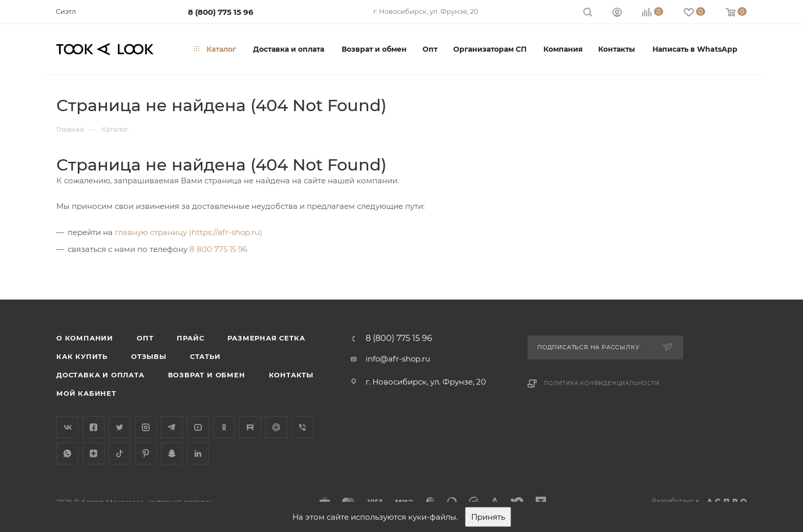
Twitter (120, 427)
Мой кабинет (86, 393)
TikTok (120, 453)
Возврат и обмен (207, 375)
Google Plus (276, 427)
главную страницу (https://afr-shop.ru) (188, 232)
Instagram (146, 427)
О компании (85, 338)
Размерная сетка (266, 338)
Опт (145, 338)
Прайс (190, 338)
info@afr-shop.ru (398, 359)
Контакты (291, 375)
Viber (302, 427)
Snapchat (172, 453)
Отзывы (149, 356)
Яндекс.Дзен (93, 453)
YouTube (198, 427)
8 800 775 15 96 (218, 249)
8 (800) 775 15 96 (221, 12)
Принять (488, 517)
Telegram (172, 427)
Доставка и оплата (100, 375)
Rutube (250, 427)
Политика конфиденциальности (602, 383)
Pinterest (146, 453)
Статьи (205, 356)
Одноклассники (224, 427)
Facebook (93, 427)
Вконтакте (67, 427)
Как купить (82, 356)
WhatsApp (67, 453)
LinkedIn (198, 453)
